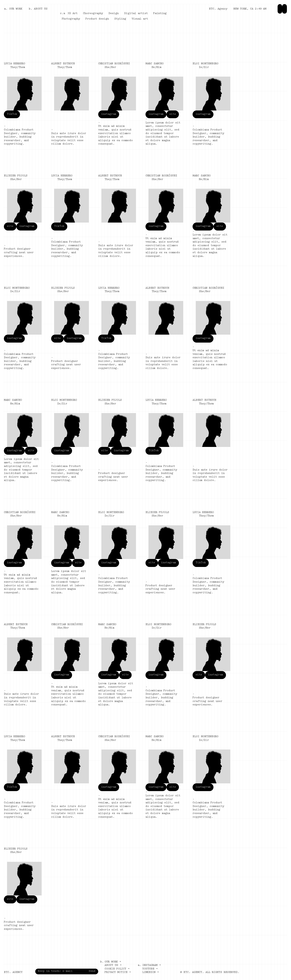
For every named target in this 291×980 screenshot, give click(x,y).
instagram (109, 114)
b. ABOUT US (38, 9)
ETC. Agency (218, 9)
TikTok (12, 114)
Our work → (113, 962)
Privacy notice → (118, 972)
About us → (113, 965)
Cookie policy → (117, 969)
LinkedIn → (151, 972)
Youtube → (150, 969)
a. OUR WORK (13, 9)
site (173, 114)
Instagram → (152, 965)
